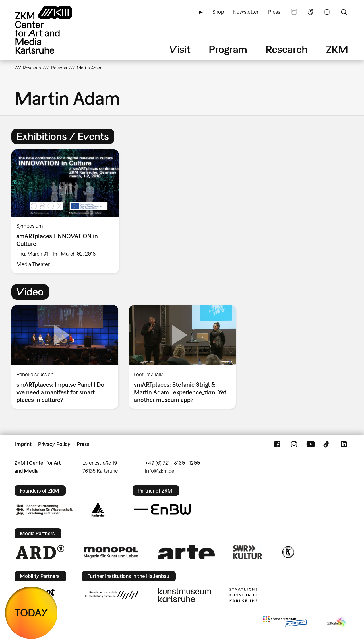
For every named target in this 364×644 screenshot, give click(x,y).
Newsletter (246, 12)
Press (274, 12)
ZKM (337, 49)
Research (287, 49)
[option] (68, 211)
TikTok (327, 444)
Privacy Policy (54, 444)
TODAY (31, 613)
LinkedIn (344, 444)
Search (344, 12)
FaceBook (277, 444)
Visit (180, 49)
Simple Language (294, 12)
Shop (218, 12)
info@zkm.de (160, 471)
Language (327, 12)
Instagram (294, 444)
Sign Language (311, 12)
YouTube (311, 444)
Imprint (23, 444)
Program (228, 49)
